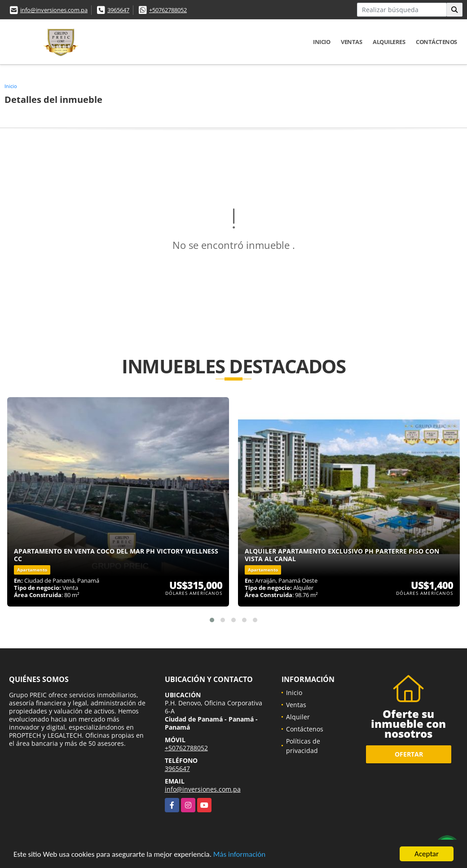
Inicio (322, 42)
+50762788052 (168, 10)
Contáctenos (436, 42)
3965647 (118, 10)
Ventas (351, 42)
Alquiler (298, 717)
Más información (239, 855)
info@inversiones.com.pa (54, 10)
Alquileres (389, 42)
